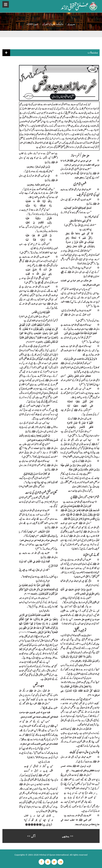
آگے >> (31, 836)
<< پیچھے (68, 836)
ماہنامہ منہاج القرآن (53, 24)
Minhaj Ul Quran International (54, 855)
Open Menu (6, 4)
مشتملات (93, 52)
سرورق (71, 24)
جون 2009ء (32, 24)
